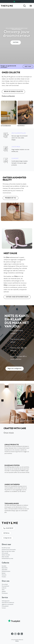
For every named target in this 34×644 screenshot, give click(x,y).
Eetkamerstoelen (6, 571)
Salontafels (5, 570)
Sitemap (17, 641)
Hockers (4, 577)
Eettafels (4, 566)
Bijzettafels (5, 568)
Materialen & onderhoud (8, 603)
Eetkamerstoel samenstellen (9, 550)
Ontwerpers (5, 593)
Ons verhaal (5, 584)
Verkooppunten (6, 601)
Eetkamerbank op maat (7, 559)
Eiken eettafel (5, 557)
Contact (4, 608)
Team (3, 590)
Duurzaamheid (5, 586)
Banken (4, 573)
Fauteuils (4, 575)
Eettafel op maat (6, 548)
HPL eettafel (5, 553)
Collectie (4, 588)
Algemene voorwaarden (8, 604)
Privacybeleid (5, 606)
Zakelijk (4, 592)
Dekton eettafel (6, 555)
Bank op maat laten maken (8, 551)
